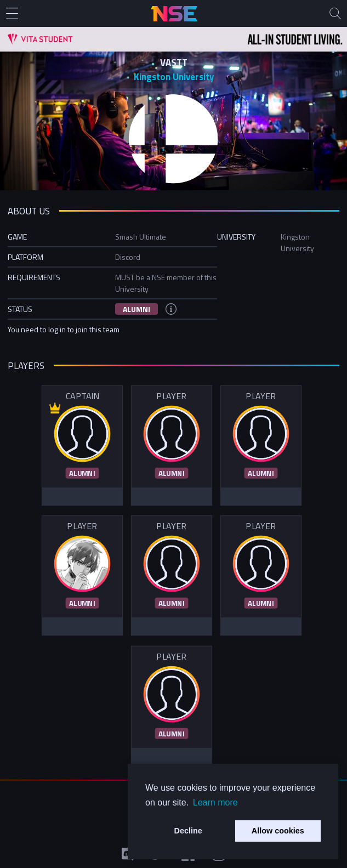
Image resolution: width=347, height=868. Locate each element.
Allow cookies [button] (278, 831)
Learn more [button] (215, 802)
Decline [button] (188, 831)
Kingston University (174, 77)
